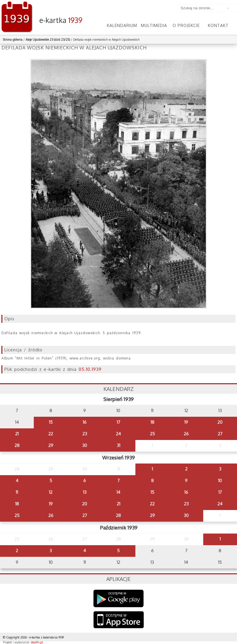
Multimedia (154, 25)
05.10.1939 (90, 369)
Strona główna (13, 40)
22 (51, 434)
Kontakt (218, 25)
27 (220, 434)
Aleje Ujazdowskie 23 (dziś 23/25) (48, 40)
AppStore (119, 620)
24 (118, 434)
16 (85, 422)
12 (51, 492)
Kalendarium (122, 25)
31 (118, 445)
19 (186, 422)
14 (118, 492)
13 (85, 492)
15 (51, 422)
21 (17, 434)
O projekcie (186, 25)
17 (118, 422)
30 (85, 445)
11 (17, 492)
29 (51, 445)
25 (152, 434)
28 (17, 445)
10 (220, 481)
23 (85, 434)
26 (186, 434)
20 (220, 422)
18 (152, 422)
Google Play (119, 599)
